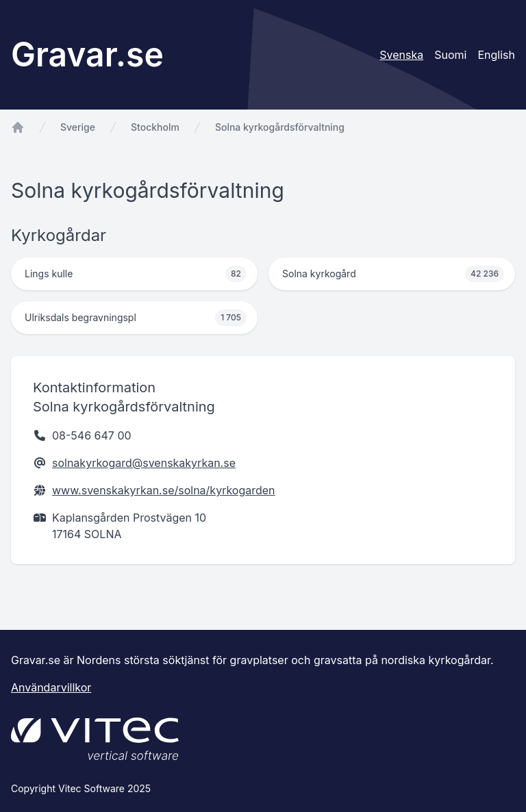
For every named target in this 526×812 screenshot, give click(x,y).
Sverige (78, 127)
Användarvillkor (51, 687)
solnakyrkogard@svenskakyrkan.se (144, 463)
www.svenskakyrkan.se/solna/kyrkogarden (164, 490)
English (496, 55)
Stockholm (155, 127)
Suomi (450, 55)
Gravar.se (87, 54)
